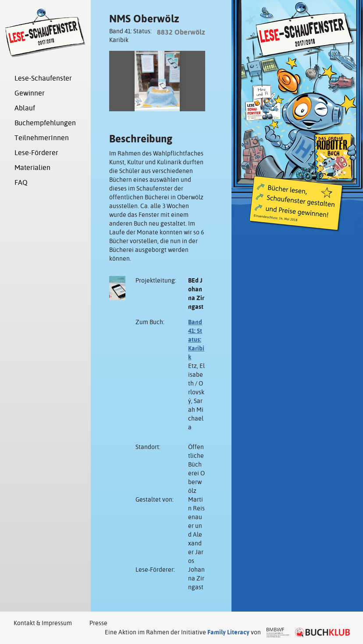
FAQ (21, 182)
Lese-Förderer (36, 153)
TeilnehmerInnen (42, 138)
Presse (98, 623)
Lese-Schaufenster (43, 78)
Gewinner (30, 93)
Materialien (32, 168)
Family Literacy (228, 632)
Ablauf (25, 108)
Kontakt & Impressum (43, 623)
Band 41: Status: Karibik (196, 340)
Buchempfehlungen (45, 123)
